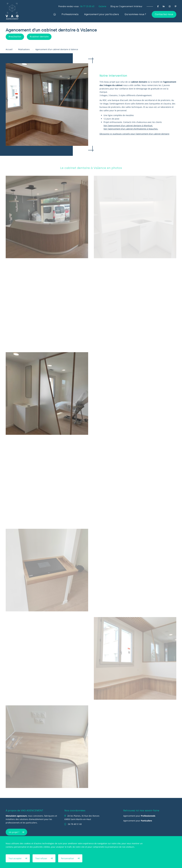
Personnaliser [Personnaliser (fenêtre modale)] (68, 858)
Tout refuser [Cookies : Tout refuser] (42, 858)
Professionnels (70, 14)
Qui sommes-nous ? (135, 14)
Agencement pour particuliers (102, 14)
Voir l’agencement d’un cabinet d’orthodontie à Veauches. (131, 129)
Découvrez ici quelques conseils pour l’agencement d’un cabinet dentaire (134, 134)
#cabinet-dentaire (39, 37)
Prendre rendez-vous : (76, 7)
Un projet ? (14, 832)
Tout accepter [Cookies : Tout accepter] (15, 858)
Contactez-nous (164, 14)
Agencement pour (139, 816)
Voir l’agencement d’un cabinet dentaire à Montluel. (128, 126)
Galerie (102, 7)
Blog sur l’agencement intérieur (126, 7)
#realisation (15, 37)
